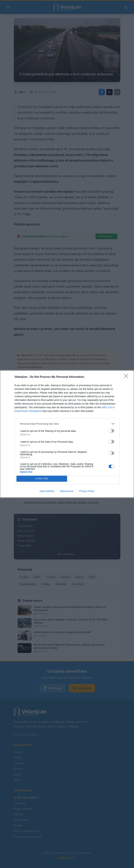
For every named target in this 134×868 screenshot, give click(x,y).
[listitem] (67, 424)
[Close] (127, 377)
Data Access (67, 491)
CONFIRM (42, 479)
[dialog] (67, 434)
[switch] (111, 431)
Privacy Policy (87, 491)
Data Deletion (47, 491)
